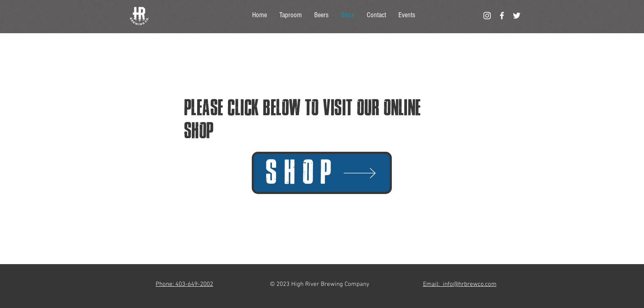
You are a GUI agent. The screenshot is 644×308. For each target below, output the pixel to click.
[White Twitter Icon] (517, 16)
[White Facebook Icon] (502, 16)
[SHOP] (322, 173)
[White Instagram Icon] (487, 16)
